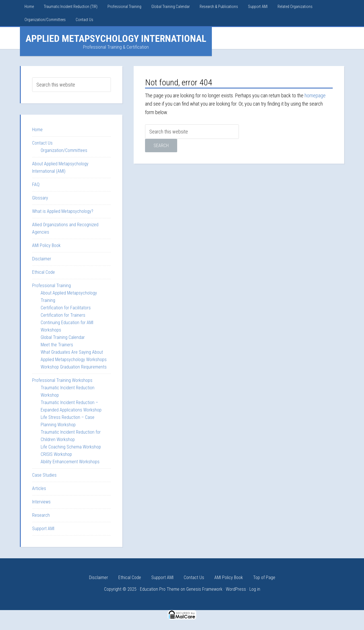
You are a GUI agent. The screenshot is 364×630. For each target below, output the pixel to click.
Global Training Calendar (63, 337)
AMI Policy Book (46, 245)
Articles (39, 488)
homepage (315, 95)
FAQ (36, 185)
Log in (255, 589)
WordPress (236, 589)
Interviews (41, 502)
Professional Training (51, 286)
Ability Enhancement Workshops (70, 462)
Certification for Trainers (63, 315)
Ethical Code (44, 272)
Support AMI (43, 529)
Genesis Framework (204, 589)
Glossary (40, 198)
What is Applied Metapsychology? (63, 211)
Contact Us (42, 143)
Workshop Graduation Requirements (74, 367)
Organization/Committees (64, 150)
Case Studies (44, 475)
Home (37, 130)
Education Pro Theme (160, 589)
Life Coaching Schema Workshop (71, 447)
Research (41, 515)
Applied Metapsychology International (116, 38)
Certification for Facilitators (66, 308)
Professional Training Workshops (62, 380)
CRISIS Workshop (56, 454)
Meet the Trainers (57, 345)
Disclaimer (42, 259)
